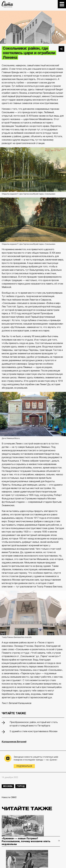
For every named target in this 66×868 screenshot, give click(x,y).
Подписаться (24, 766)
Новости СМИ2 (9, 797)
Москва (8, 786)
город (21, 786)
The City (7, 4)
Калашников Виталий (14, 742)
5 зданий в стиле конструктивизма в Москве (34, 731)
